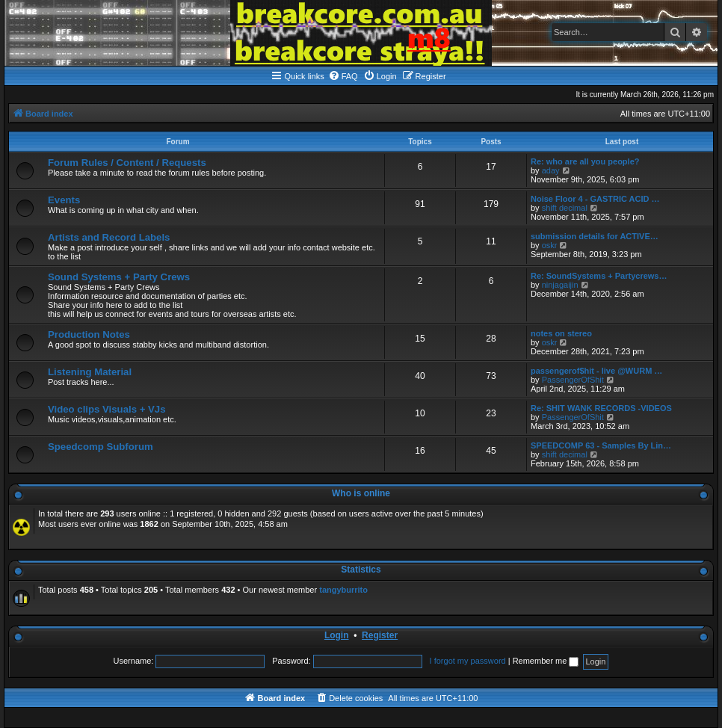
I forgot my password (468, 661)
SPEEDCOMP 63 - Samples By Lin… (601, 445)
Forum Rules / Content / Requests (127, 163)
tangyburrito (343, 590)
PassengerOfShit (573, 380)
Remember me (546, 661)
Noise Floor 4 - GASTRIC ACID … (595, 199)
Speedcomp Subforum (101, 447)
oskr (550, 245)
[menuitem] (343, 76)
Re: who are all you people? (585, 161)
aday (551, 170)
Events (64, 200)
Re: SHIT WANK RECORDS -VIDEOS (601, 408)
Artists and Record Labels (109, 237)
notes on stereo (561, 333)
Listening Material (90, 372)
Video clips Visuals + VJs (107, 409)
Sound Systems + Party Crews (119, 277)
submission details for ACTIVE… (595, 236)
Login (337, 635)
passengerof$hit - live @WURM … (596, 371)
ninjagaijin (560, 285)
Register (380, 635)
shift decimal (565, 208)
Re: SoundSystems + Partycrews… (599, 276)
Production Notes (89, 334)
